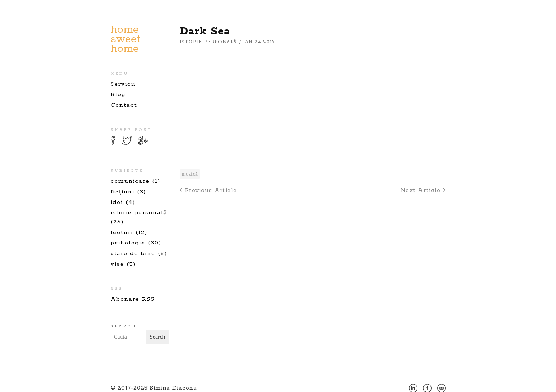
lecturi (122, 233)
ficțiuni (123, 192)
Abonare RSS (133, 299)
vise (117, 264)
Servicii (123, 84)
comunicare (130, 181)
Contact (124, 105)
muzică (190, 174)
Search (124, 326)
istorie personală (139, 213)
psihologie (128, 243)
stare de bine (133, 253)
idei (117, 202)
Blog (118, 95)
